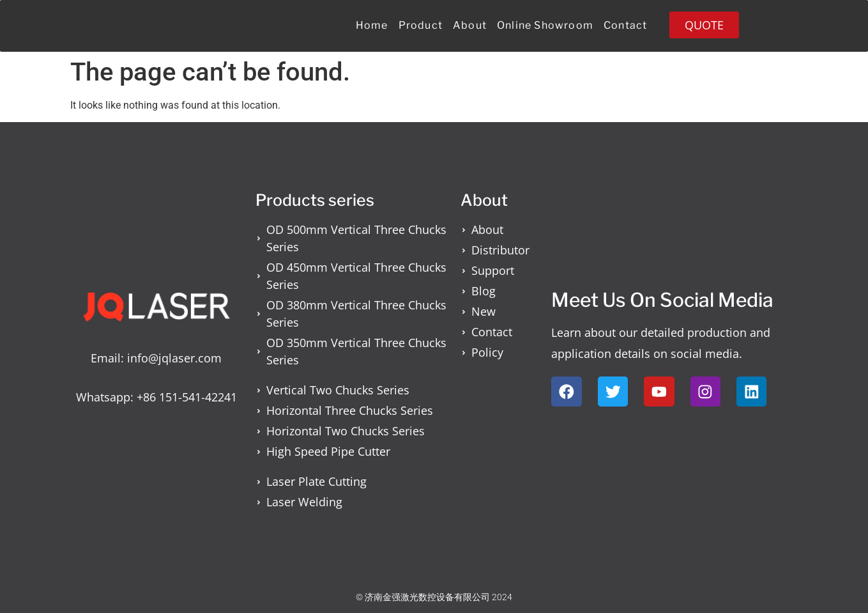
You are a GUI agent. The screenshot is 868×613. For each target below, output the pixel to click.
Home (372, 25)
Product (421, 25)
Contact (625, 25)
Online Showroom (545, 25)
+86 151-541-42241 (187, 397)
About (470, 25)
